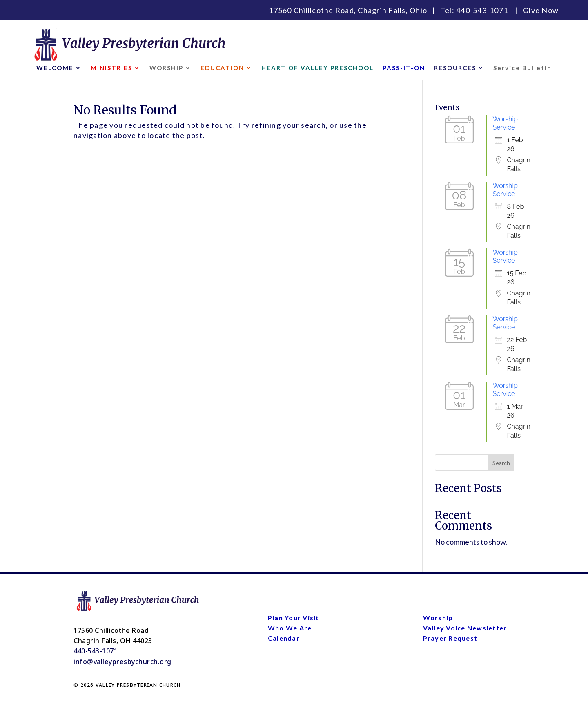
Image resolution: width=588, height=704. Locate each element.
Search (501, 463)
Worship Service (505, 123)
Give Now (541, 10)
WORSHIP (166, 68)
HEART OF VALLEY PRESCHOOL (317, 68)
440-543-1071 (482, 10)
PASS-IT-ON (404, 68)
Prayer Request (450, 638)
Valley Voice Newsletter (465, 628)
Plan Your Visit (294, 618)
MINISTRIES (111, 68)
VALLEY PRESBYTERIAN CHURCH (138, 685)
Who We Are (290, 628)
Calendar (284, 638)
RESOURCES (455, 68)
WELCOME (55, 68)
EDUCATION (222, 68)
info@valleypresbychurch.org (122, 662)
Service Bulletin (522, 68)
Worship (438, 618)
